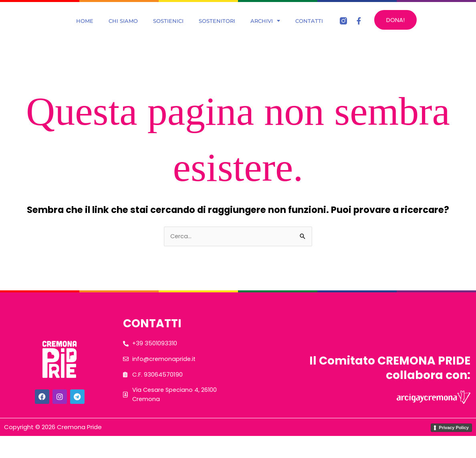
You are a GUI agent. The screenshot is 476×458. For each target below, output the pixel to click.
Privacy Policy (454, 449)
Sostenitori (217, 31)
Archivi (265, 31)
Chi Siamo (123, 31)
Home (85, 31)
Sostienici (168, 31)
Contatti (309, 31)
